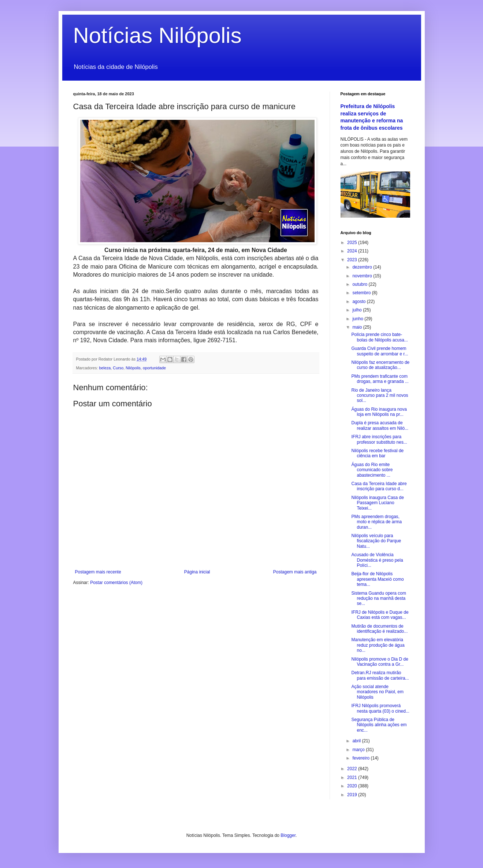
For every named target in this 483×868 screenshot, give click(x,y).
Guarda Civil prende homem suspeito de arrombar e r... (380, 351)
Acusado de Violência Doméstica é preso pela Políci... (377, 560)
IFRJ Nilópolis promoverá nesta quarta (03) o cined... (380, 708)
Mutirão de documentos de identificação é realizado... (379, 629)
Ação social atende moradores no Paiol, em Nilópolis (377, 692)
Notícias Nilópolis (157, 35)
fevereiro (361, 758)
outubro (360, 284)
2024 (353, 251)
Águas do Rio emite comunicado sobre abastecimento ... (372, 470)
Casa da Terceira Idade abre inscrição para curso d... (379, 486)
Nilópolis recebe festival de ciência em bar (377, 453)
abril (357, 741)
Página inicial (197, 572)
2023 (353, 260)
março (359, 750)
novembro (363, 276)
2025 (353, 243)
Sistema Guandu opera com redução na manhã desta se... (378, 599)
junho (358, 319)
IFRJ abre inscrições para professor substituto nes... (379, 439)
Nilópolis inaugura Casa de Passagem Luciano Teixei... (377, 503)
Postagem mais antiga (295, 572)
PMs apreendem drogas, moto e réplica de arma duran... (376, 522)
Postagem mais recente (98, 572)
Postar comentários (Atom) (116, 583)
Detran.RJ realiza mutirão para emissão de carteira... (380, 675)
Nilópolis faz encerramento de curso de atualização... (380, 365)
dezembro (363, 267)
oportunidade (154, 368)
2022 (353, 769)
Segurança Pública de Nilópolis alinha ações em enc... (379, 725)
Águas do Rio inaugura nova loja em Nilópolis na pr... (379, 412)
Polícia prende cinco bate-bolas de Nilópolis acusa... (379, 337)
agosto (359, 302)
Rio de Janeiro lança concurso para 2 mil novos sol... (380, 396)
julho (358, 310)
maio (358, 327)
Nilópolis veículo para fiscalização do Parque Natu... (376, 541)
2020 (353, 786)
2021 (353, 777)
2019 (353, 795)
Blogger (288, 835)
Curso (118, 368)
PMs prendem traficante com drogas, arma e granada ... (380, 379)
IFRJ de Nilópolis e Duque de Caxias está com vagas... (380, 615)
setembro (362, 293)
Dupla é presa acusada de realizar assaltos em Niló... (380, 425)
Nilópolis (133, 368)
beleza (105, 368)
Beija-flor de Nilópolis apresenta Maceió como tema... (377, 579)
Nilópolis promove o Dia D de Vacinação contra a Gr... (380, 662)
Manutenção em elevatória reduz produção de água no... (378, 645)
